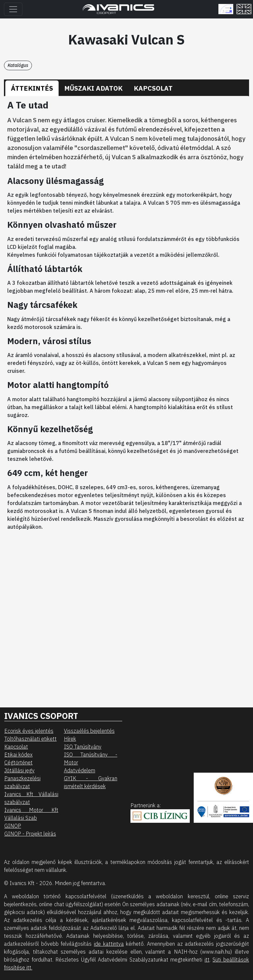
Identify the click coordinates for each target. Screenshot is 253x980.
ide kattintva (109, 944)
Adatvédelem (80, 770)
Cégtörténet (18, 762)
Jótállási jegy (19, 770)
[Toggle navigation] (13, 9)
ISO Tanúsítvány (83, 747)
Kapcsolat (16, 747)
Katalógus (18, 65)
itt (207, 960)
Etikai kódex (18, 755)
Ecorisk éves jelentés (29, 731)
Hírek (70, 739)
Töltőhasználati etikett (30, 739)
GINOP (13, 826)
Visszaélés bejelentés (89, 731)
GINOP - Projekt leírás (30, 834)
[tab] (32, 88)
